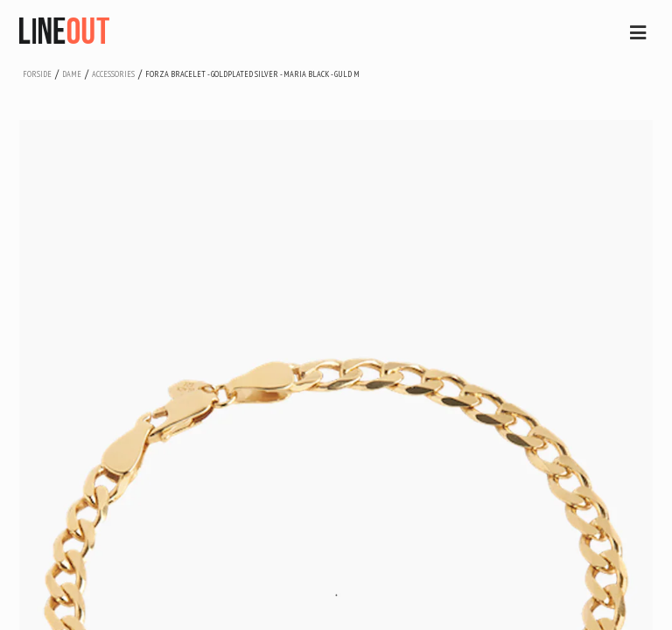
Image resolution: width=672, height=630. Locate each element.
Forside (37, 74)
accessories (113, 74)
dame (72, 74)
